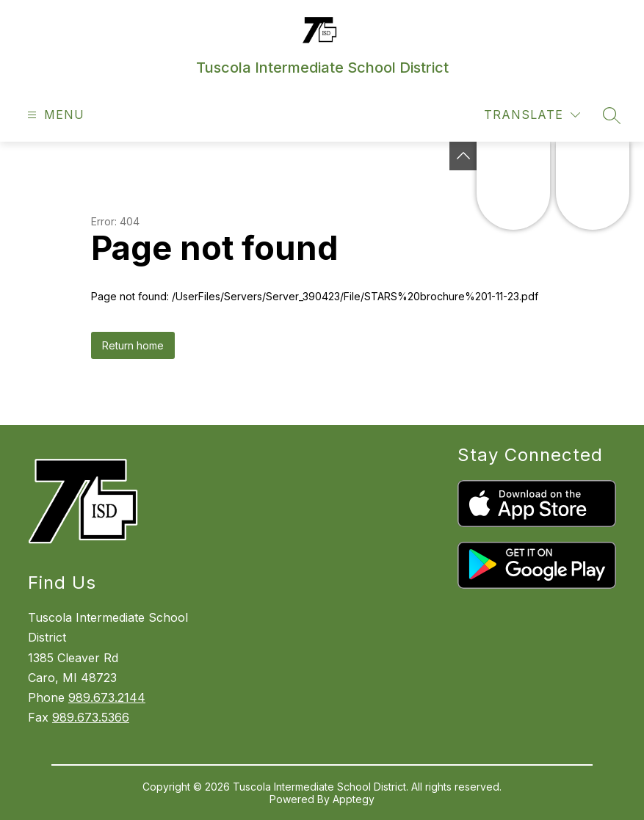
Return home (133, 345)
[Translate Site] (532, 115)
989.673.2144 (107, 697)
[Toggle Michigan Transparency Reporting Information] (463, 156)
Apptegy (354, 799)
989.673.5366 (91, 717)
